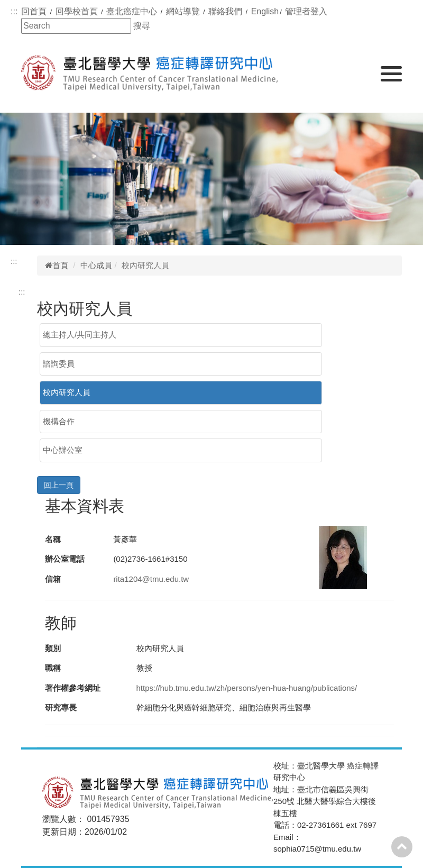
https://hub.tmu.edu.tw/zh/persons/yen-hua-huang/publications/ (247, 688)
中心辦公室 (63, 450)
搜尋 (142, 26)
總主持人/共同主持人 (80, 335)
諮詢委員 (59, 364)
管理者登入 (306, 11)
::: (14, 11)
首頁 (57, 265)
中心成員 (96, 265)
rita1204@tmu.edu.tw (151, 579)
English (265, 11)
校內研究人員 (67, 392)
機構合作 (59, 421)
